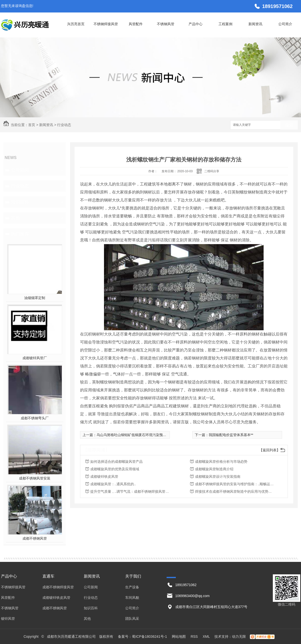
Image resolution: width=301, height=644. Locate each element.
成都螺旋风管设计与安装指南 (218, 477)
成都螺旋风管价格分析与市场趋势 (221, 462)
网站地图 (179, 637)
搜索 (289, 125)
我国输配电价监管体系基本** (231, 435)
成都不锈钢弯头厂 (35, 418)
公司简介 (285, 24)
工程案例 (225, 24)
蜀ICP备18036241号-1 (149, 637)
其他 (15, 218)
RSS (195, 637)
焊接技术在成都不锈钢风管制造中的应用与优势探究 (235, 491)
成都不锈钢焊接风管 (58, 587)
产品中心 (196, 24)
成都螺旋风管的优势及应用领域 (115, 469)
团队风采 (132, 619)
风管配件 (136, 24)
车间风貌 (132, 598)
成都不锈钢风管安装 (35, 478)
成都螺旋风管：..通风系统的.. (113, 484)
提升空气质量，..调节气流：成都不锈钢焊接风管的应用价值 (130, 491)
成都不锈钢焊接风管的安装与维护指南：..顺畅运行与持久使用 (235, 484)
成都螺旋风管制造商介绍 (214, 469)
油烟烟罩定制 (35, 298)
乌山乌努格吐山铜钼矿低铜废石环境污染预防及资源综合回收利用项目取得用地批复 (161, 435)
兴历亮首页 (76, 24)
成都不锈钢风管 (35, 538)
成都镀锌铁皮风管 (104, 477)
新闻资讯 (255, 24)
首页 (32, 125)
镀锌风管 (8, 619)
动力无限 (239, 637)
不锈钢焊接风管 (106, 24)
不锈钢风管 (166, 24)
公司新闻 (20, 170)
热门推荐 (20, 234)
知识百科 (20, 202)
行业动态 (64, 125)
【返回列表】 (270, 450)
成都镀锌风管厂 (35, 358)
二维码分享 (212, 171)
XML (207, 637)
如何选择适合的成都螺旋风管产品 (116, 462)
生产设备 (132, 587)
